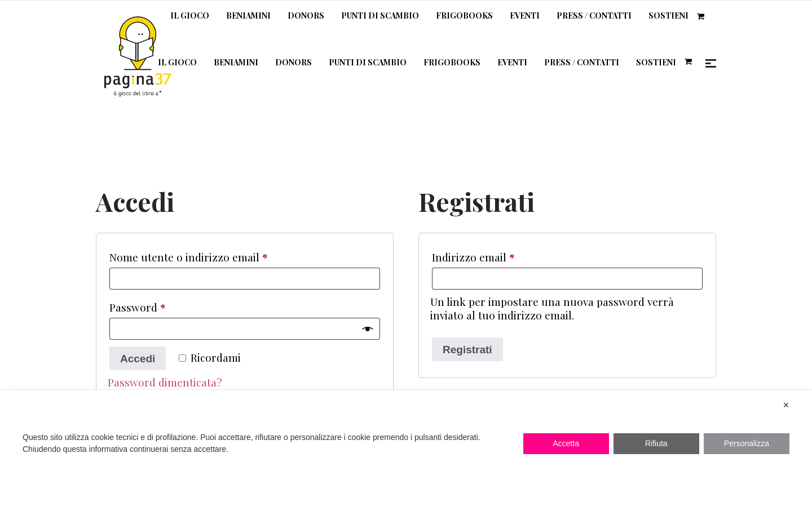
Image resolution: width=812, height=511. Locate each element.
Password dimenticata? (165, 382)
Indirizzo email (495, 255)
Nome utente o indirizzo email (211, 255)
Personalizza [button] (747, 443)
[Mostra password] (367, 328)
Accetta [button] (566, 443)
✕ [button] (786, 405)
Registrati (467, 350)
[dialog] (406, 450)
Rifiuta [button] (656, 443)
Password (160, 305)
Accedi (138, 359)
